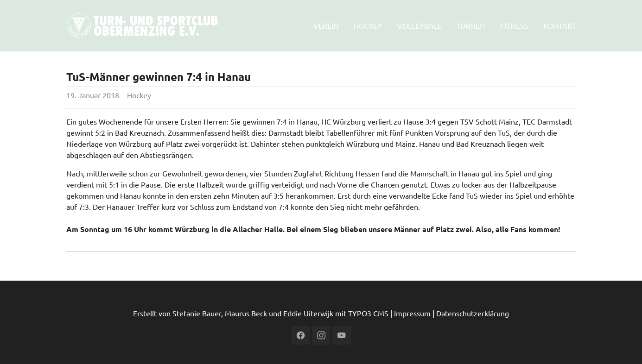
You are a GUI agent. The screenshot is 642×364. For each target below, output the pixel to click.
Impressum (412, 313)
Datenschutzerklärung (473, 313)
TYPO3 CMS (368, 313)
